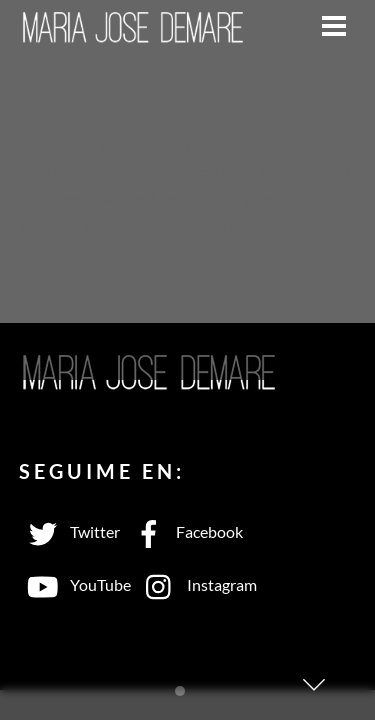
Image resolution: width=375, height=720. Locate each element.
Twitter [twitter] (69, 531)
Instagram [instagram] (196, 584)
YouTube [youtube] (75, 584)
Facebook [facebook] (184, 531)
